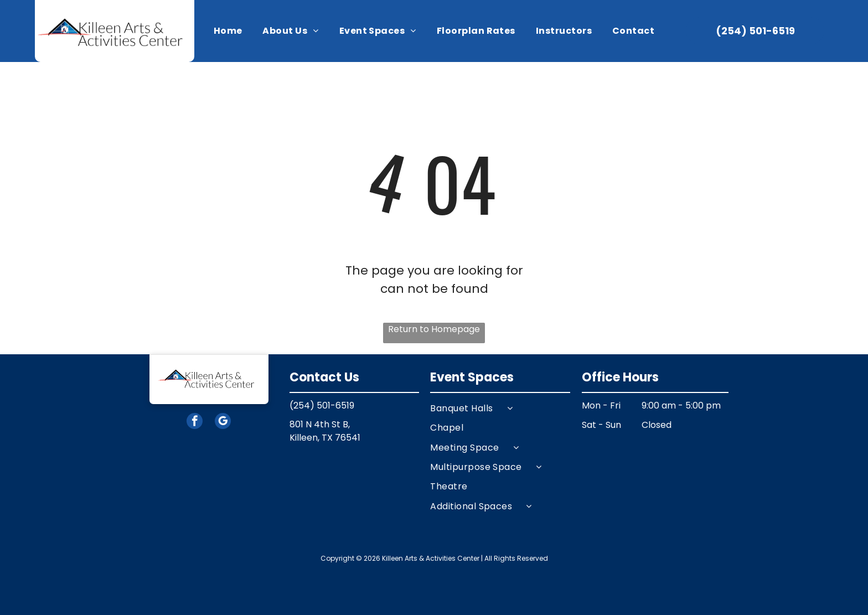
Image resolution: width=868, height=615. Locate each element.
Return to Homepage (434, 329)
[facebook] (195, 422)
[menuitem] (228, 31)
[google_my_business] (223, 422)
